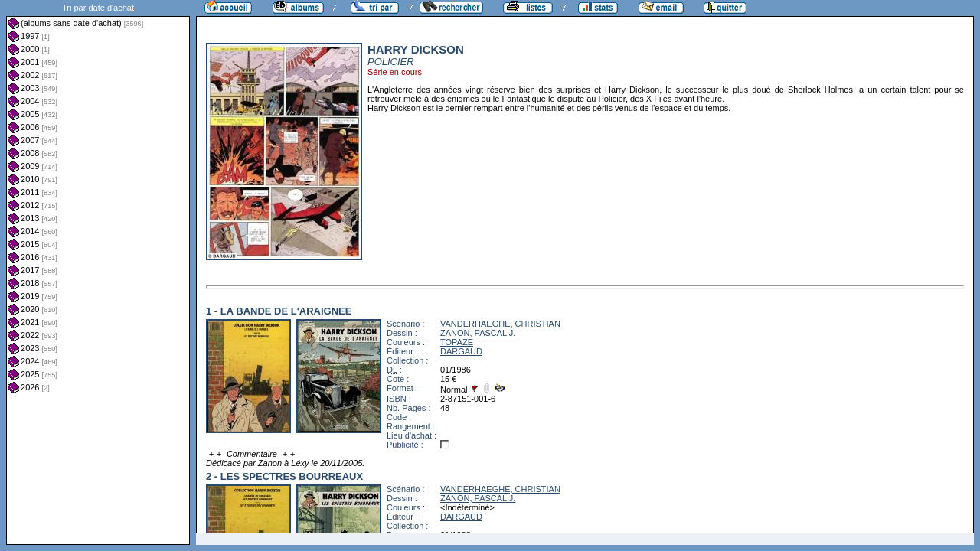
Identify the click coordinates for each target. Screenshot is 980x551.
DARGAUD (461, 351)
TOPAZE (457, 342)
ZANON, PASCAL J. (478, 333)
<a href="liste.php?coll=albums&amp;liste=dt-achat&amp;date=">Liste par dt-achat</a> (98, 272)
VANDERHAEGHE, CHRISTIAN (500, 324)
